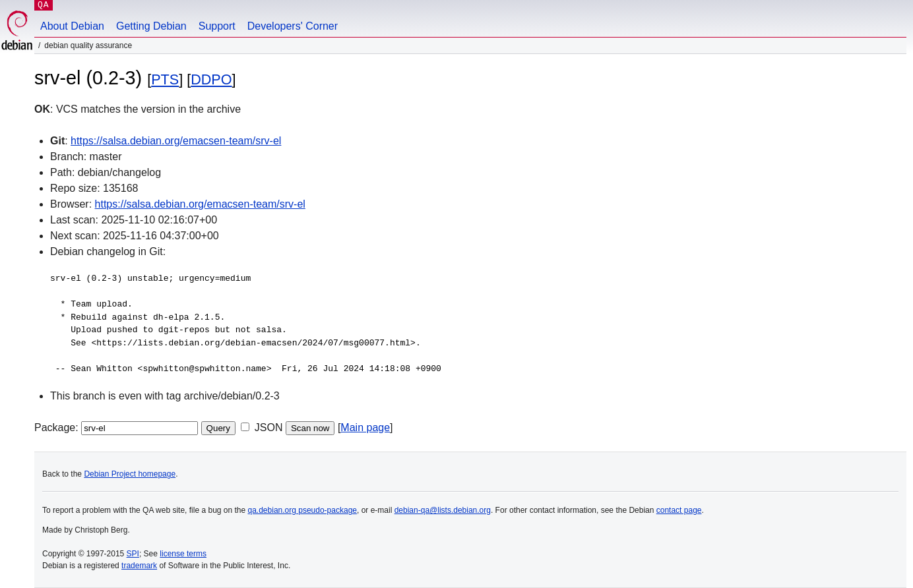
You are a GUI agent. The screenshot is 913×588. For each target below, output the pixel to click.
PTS (165, 79)
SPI (133, 554)
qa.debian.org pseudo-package (302, 510)
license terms (183, 554)
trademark (139, 566)
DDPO (211, 79)
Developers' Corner (293, 26)
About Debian (72, 26)
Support (217, 26)
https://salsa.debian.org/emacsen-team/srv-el (176, 141)
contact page (679, 510)
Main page (365, 427)
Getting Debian (151, 26)
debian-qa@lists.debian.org (443, 510)
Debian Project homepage (130, 474)
